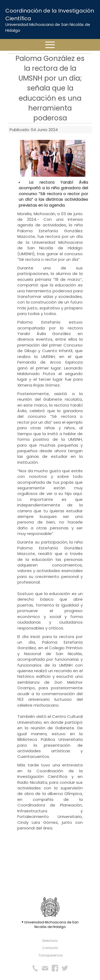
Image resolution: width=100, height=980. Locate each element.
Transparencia (51, 955)
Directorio (50, 941)
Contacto (50, 948)
